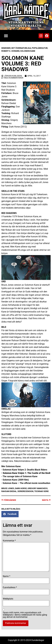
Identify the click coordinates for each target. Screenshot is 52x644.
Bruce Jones (8, 488)
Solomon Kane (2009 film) (16, 480)
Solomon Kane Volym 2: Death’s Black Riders (25, 470)
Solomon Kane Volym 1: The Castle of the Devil (26, 473)
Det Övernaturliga (21, 48)
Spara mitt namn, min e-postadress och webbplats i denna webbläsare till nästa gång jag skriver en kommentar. (25, 615)
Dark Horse (21, 488)
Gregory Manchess (38, 488)
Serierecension (25, 491)
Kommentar (9, 541)
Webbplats (8, 599)
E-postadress (10, 587)
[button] (6, 36)
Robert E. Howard (10, 51)
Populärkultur (40, 48)
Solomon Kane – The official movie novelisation (26, 483)
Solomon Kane (28, 51)
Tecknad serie (41, 491)
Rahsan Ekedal (9, 491)
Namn (7, 576)
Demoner (6, 48)
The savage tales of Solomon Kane (20, 476)
